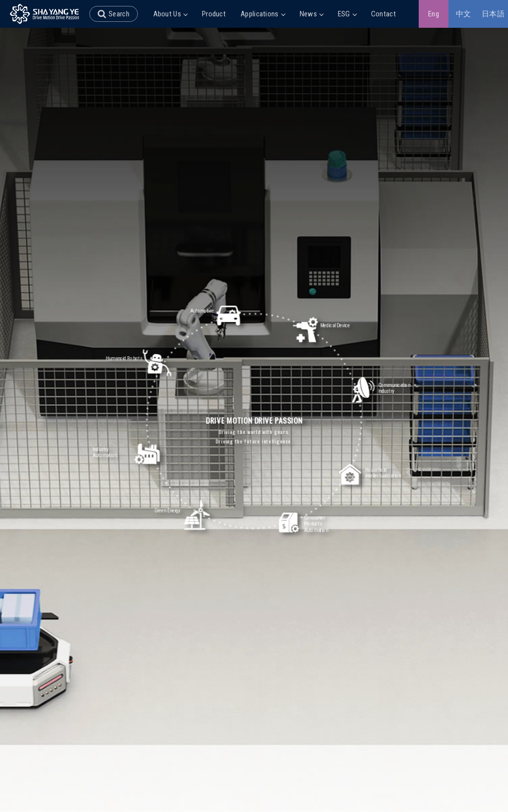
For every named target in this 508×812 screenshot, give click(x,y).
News (311, 14)
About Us (170, 14)
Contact (383, 14)
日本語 (493, 14)
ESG (347, 14)
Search (119, 14)
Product (214, 14)
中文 (464, 14)
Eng (434, 14)
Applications (263, 14)
